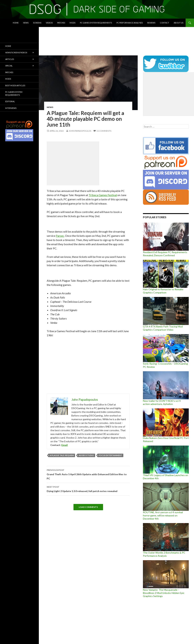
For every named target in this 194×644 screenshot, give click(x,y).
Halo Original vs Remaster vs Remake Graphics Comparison (163, 291)
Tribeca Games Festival (103, 195)
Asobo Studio (86, 455)
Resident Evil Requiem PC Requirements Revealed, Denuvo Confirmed (165, 254)
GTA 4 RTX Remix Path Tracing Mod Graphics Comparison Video (163, 328)
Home (16, 23)
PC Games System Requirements (96, 23)
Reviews (151, 23)
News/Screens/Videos (16, 52)
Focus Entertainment (110, 455)
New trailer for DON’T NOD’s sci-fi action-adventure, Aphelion (162, 402)
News (26, 23)
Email (65, 445)
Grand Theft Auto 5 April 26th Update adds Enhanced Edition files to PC (88, 474)
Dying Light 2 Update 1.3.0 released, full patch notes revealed (88, 489)
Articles (10, 59)
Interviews (11, 108)
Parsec (60, 236)
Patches (61, 23)
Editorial (10, 101)
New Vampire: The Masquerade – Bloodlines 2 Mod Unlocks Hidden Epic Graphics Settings (164, 593)
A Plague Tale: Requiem (62, 455)
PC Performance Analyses (130, 23)
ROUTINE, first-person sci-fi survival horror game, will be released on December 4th (163, 515)
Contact (165, 23)
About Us (179, 23)
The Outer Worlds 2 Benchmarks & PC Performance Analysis (164, 554)
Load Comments (88, 507)
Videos (49, 23)
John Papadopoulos (80, 131)
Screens (37, 23)
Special (9, 66)
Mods (73, 23)
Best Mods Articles (15, 85)
